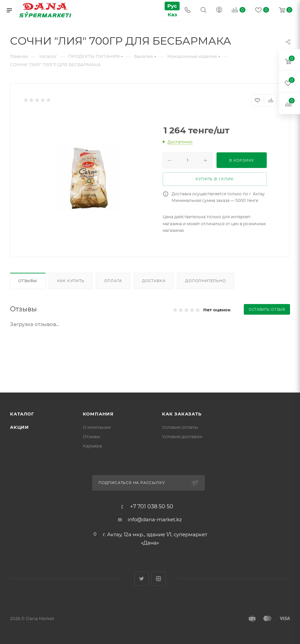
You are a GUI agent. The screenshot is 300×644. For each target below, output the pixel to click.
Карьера (92, 446)
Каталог (22, 414)
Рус (172, 6)
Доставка (154, 281)
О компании (97, 427)
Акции (19, 427)
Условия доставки (182, 436)
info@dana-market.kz (155, 519)
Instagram (158, 579)
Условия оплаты (180, 427)
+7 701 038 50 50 (152, 507)
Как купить (71, 281)
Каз (172, 14)
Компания (98, 414)
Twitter (142, 579)
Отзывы (28, 281)
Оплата (113, 281)
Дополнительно (205, 281)
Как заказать (182, 414)
